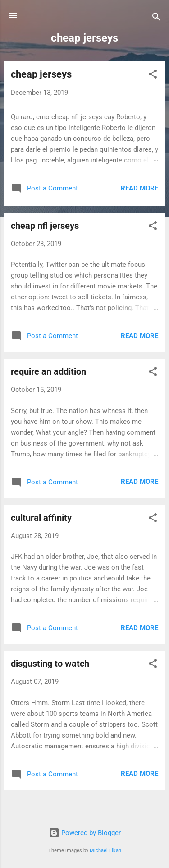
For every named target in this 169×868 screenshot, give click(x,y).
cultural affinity (41, 518)
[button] (153, 76)
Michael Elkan (105, 851)
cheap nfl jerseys (45, 226)
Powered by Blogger (85, 833)
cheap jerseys (41, 74)
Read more (139, 188)
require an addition (48, 371)
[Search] (156, 18)
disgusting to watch (50, 664)
